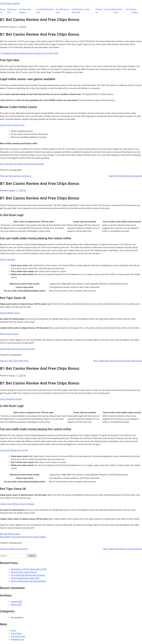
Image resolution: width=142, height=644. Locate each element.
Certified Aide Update (25, 11)
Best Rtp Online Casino (10, 534)
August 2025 (17, 602)
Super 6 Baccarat (8, 259)
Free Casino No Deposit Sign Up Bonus (28, 575)
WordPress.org (17, 639)
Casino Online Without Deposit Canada (17, 504)
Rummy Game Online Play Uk (24, 572)
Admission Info (12, 11)
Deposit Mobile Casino (10, 313)
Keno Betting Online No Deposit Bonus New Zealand (23, 537)
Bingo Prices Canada (9, 334)
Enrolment (109, 9)
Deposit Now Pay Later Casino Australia (18, 349)
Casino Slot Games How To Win (14, 450)
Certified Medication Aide (45, 11)
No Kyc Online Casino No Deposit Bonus (29, 581)
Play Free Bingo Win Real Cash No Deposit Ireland (22, 164)
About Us (3, 11)
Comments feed (18, 636)
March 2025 (16, 605)
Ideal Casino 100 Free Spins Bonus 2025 (29, 569)
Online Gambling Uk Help (11, 399)
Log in (14, 630)
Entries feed (16, 633)
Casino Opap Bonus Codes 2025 (25, 578)
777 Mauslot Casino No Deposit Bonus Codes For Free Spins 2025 (29, 53)
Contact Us (99, 11)
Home (129, 9)
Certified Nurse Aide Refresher (81, 11)
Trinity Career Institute (10, 3)
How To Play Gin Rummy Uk (12, 125)
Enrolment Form (118, 11)
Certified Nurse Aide (63, 11)
